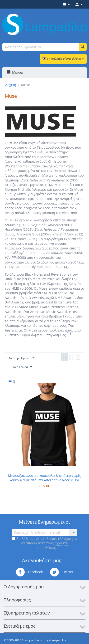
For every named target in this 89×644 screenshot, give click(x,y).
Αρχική (11, 85)
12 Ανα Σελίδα (21, 367)
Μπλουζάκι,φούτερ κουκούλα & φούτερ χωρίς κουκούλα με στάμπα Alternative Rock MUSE (44, 478)
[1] (69, 334)
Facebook (29, 572)
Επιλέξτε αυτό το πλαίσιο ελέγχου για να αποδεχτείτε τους (44, 543)
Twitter (62, 572)
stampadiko (57, 640)
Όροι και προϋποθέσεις (51, 545)
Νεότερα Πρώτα (22, 358)
